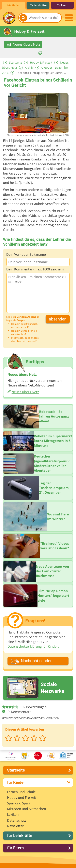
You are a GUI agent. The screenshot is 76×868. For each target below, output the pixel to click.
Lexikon (13, 815)
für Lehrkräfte (38, 5)
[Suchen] (23, 18)
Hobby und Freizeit (22, 797)
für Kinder (13, 5)
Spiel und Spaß (18, 803)
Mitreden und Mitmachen (27, 809)
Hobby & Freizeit (41, 62)
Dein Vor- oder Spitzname (26, 254)
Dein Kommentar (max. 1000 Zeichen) (35, 269)
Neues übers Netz (25, 392)
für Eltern (63, 5)
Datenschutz (17, 820)
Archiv (29, 68)
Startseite (16, 62)
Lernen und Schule (21, 792)
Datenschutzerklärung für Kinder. (33, 646)
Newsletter (15, 826)
